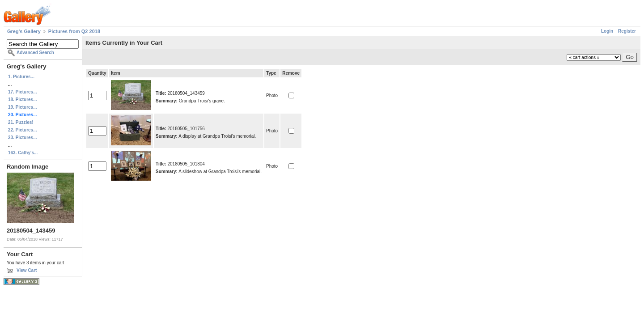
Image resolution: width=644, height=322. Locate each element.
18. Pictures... (22, 100)
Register (627, 31)
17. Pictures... (22, 92)
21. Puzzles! (21, 122)
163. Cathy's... (23, 153)
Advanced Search (35, 53)
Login (607, 31)
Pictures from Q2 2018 (74, 31)
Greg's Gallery (24, 31)
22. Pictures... (22, 130)
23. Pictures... (22, 138)
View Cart (27, 270)
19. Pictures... (22, 107)
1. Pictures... (21, 77)
